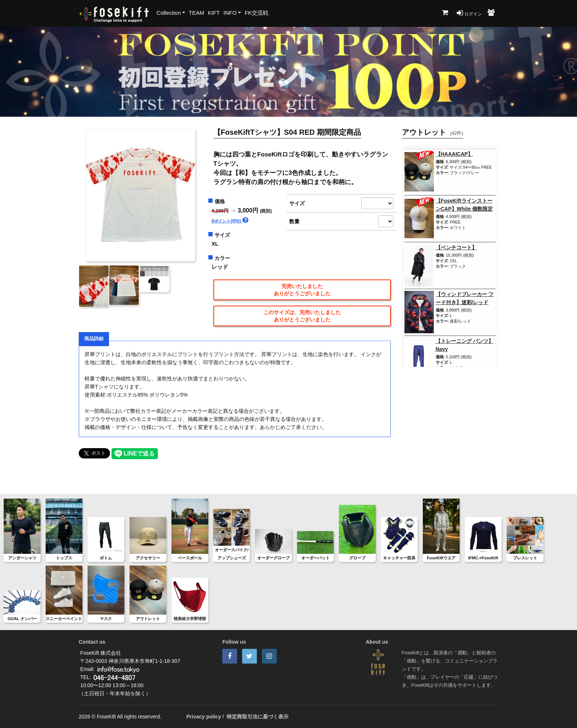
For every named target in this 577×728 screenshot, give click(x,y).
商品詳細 (94, 339)
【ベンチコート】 (456, 247)
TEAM (197, 13)
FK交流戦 (256, 13)
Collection (169, 13)
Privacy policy (204, 717)
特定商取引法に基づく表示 (258, 717)
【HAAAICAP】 (454, 154)
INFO (230, 13)
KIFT (214, 13)
